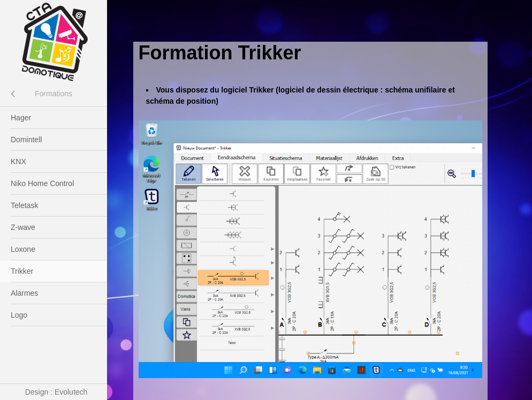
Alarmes (24, 293)
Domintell (26, 140)
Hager (21, 118)
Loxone (23, 249)
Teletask (24, 205)
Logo (19, 315)
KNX (18, 161)
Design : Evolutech (56, 392)
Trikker (22, 271)
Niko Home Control (42, 183)
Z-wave (23, 227)
